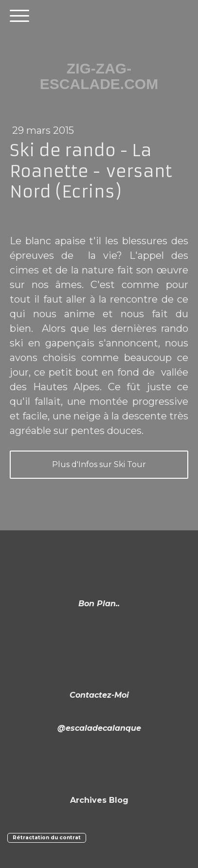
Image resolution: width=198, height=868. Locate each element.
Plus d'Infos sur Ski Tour (99, 464)
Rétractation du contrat (47, 838)
